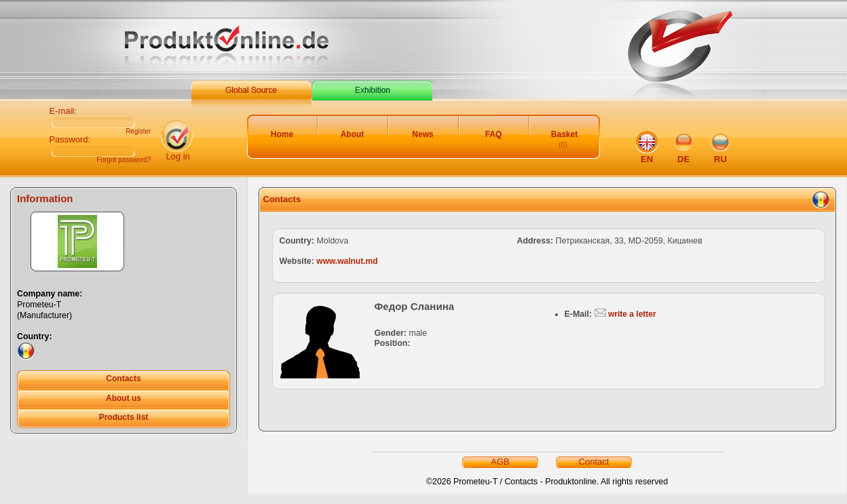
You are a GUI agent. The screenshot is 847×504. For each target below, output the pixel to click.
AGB (500, 462)
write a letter (632, 314)
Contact (594, 462)
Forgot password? (124, 160)
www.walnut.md (347, 261)
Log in (177, 156)
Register (138, 132)
